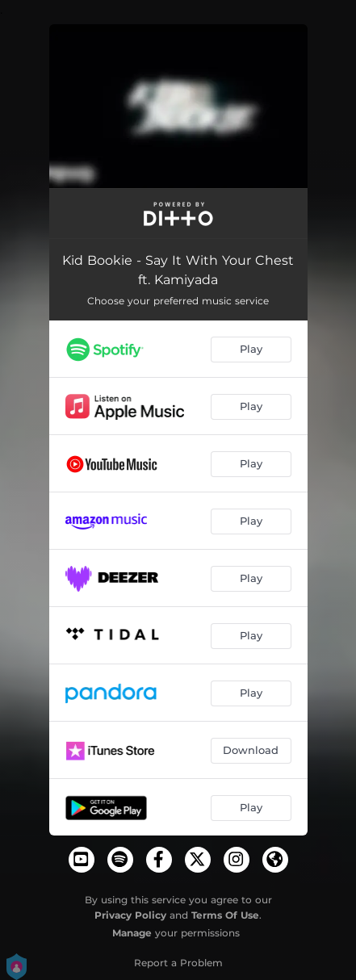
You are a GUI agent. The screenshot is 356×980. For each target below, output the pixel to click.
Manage (132, 933)
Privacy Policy (130, 915)
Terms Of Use (225, 915)
